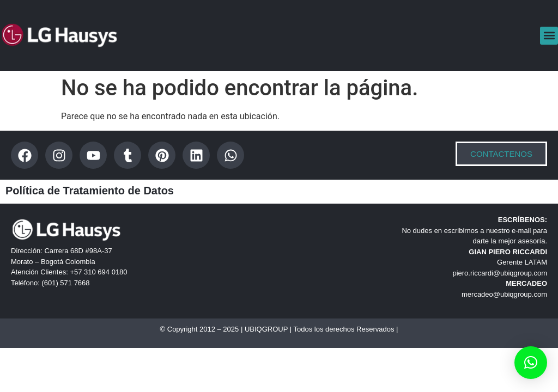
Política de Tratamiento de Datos (90, 191)
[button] (549, 36)
